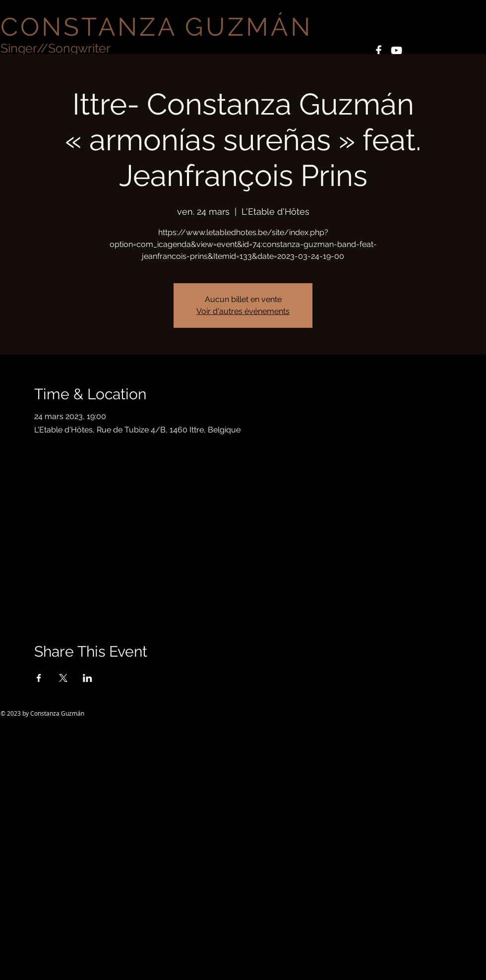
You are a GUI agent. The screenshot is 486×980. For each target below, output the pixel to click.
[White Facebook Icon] (379, 50)
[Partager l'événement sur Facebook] (39, 678)
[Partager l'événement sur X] (63, 678)
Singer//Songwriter (56, 48)
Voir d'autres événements (243, 311)
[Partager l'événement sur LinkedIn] (88, 678)
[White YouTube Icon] (396, 50)
